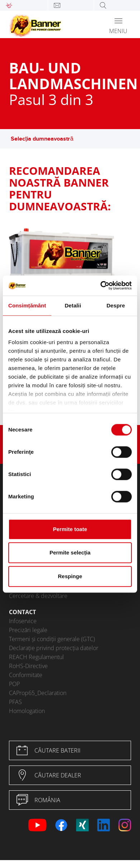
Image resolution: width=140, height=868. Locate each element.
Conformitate (26, 675)
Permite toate (70, 529)
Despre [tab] (116, 305)
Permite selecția (70, 552)
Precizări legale (28, 630)
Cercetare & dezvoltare (38, 596)
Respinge (70, 576)
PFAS (15, 702)
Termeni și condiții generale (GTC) (52, 639)
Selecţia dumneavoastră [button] (46, 139)
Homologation (27, 711)
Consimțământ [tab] (27, 305)
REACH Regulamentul (36, 657)
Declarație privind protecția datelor (54, 648)
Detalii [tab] (73, 305)
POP (14, 684)
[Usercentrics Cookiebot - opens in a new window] (101, 285)
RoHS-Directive (28, 666)
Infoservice (23, 621)
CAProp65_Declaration (38, 693)
